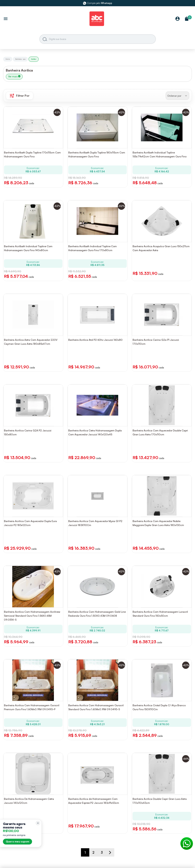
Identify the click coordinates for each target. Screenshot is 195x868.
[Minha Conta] (178, 19)
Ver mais (14, 77)
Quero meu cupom (17, 841)
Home (8, 59)
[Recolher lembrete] (38, 823)
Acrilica (34, 59)
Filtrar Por (20, 96)
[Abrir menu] (6, 19)
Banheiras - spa (20, 59)
